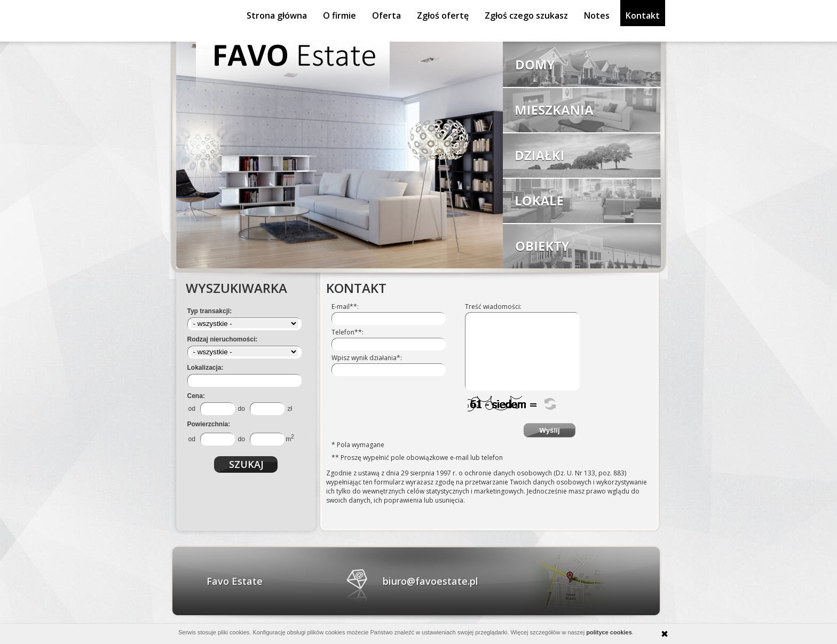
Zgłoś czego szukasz (526, 15)
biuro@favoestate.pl (431, 581)
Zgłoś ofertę (443, 15)
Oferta (386, 15)
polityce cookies (609, 632)
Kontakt (643, 15)
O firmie (339, 15)
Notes (597, 15)
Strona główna (277, 15)
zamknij (665, 634)
